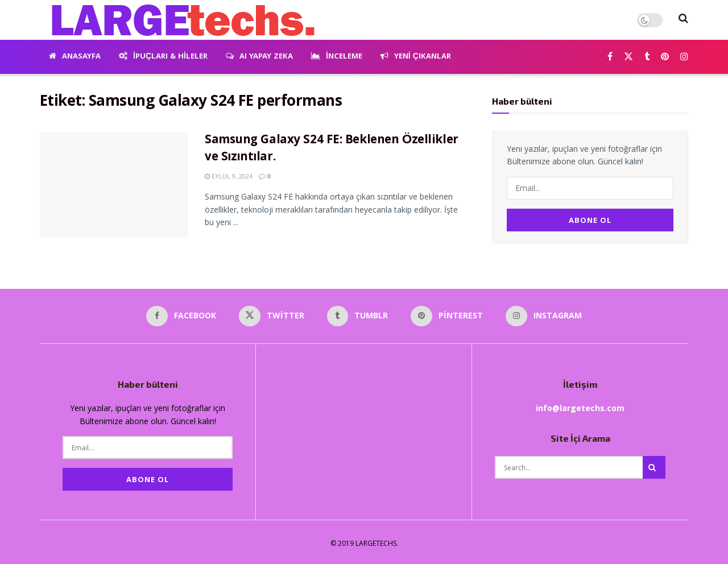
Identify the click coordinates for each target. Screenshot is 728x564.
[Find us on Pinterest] (665, 57)
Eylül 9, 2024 (229, 176)
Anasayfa (75, 57)
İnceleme (337, 57)
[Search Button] (683, 20)
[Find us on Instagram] (684, 57)
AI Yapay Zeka (259, 57)
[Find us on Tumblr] (647, 57)
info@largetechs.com (580, 406)
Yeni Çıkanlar (416, 57)
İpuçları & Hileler (163, 57)
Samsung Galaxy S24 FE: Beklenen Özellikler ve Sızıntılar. (332, 150)
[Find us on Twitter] (628, 57)
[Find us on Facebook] (610, 57)
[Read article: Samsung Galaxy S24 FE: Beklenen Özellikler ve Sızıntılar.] (114, 185)
